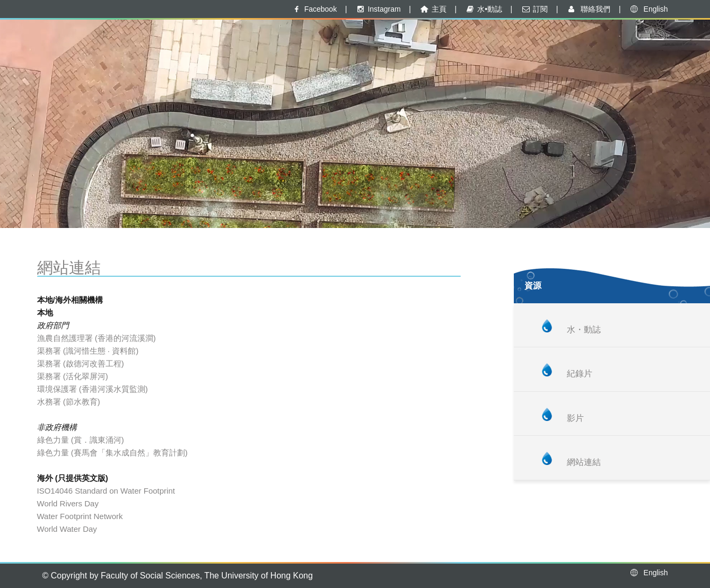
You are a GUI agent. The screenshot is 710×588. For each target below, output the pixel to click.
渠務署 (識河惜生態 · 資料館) (88, 351)
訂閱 (534, 9)
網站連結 (584, 462)
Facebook (314, 9)
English (648, 9)
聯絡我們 (588, 9)
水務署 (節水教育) (69, 402)
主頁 (432, 9)
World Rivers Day (68, 503)
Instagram (378, 9)
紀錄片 (580, 374)
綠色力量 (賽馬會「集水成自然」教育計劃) (112, 453)
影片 (575, 418)
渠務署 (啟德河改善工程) (81, 363)
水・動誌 (584, 330)
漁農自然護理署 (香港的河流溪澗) (97, 338)
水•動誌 (484, 9)
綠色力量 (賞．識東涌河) (81, 440)
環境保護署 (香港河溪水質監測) (93, 389)
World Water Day (67, 529)
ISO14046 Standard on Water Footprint (106, 491)
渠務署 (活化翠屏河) (73, 376)
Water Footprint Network (80, 516)
